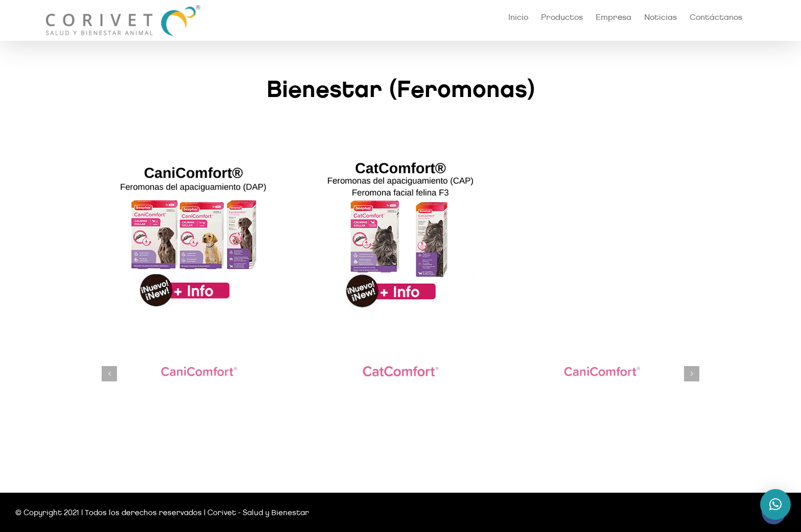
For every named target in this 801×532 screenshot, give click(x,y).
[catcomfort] (400, 159)
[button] (109, 374)
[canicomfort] (193, 159)
